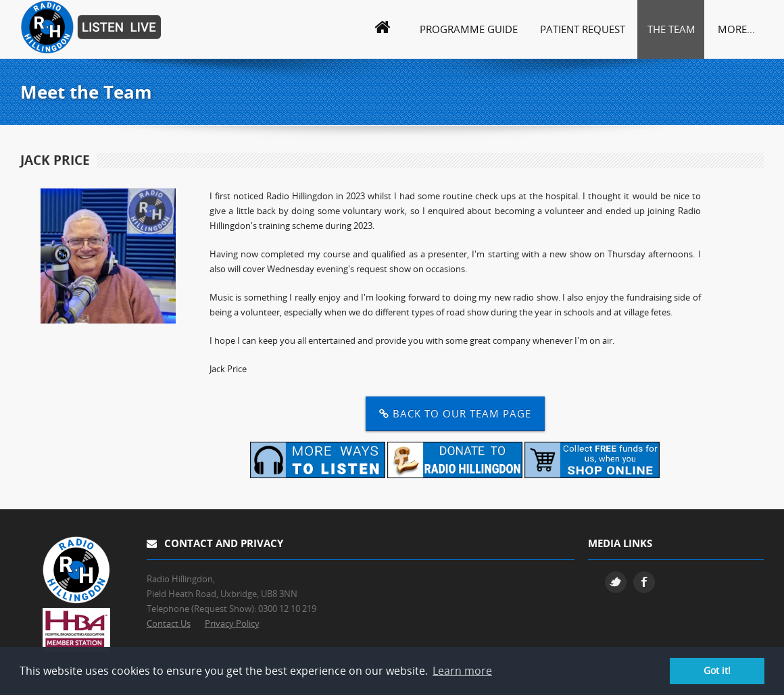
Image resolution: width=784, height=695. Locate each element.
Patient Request (583, 29)
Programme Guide (469, 29)
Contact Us (169, 623)
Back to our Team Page (455, 413)
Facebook (644, 582)
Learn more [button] (462, 671)
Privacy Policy (232, 623)
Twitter (616, 582)
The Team (671, 29)
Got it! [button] (717, 670)
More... (736, 29)
